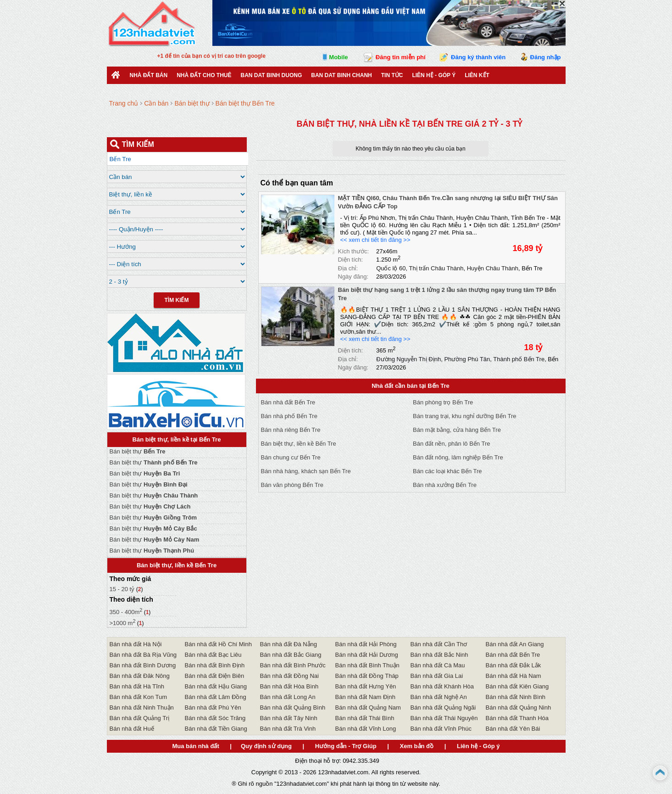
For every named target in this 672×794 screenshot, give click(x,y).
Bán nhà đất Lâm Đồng (216, 697)
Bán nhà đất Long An (288, 697)
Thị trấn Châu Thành (436, 268)
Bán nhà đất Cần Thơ (439, 644)
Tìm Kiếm (177, 300)
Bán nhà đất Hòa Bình (289, 686)
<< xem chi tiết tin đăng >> (375, 240)
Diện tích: (351, 260)
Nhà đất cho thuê (204, 75)
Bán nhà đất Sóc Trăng (215, 718)
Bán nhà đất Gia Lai (437, 676)
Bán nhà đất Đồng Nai (289, 676)
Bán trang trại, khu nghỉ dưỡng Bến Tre (465, 416)
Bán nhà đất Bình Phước (293, 665)
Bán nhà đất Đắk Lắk (514, 665)
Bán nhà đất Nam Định (365, 697)
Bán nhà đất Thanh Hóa (517, 718)
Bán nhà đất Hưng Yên (366, 686)
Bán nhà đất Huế (132, 729)
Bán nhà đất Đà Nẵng (289, 644)
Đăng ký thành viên (478, 57)
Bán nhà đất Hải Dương (367, 655)
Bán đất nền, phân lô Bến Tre (451, 444)
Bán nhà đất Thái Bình (365, 718)
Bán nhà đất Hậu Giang (216, 686)
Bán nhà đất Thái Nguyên (444, 718)
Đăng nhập (546, 57)
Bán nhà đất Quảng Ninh (519, 707)
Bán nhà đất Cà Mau (438, 665)
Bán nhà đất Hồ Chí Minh (219, 644)
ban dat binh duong (272, 75)
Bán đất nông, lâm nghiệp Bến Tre (458, 457)
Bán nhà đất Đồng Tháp (367, 676)
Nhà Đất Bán (149, 75)
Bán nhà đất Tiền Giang (216, 729)
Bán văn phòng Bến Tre (292, 485)
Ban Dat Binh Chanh (341, 75)
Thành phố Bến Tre (519, 359)
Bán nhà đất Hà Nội (136, 644)
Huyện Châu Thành (493, 268)
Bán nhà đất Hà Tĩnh (137, 686)
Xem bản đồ (417, 746)
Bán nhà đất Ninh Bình (516, 697)
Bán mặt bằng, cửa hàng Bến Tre (457, 430)
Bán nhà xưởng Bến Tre (445, 485)
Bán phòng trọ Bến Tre (443, 402)
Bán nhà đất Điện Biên (215, 676)
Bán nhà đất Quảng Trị (139, 718)
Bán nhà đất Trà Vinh (288, 729)
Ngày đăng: (353, 277)
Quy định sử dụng (266, 746)
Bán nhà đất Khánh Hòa (442, 686)
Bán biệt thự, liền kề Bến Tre (299, 444)
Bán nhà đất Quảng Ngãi (443, 707)
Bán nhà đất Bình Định (215, 665)
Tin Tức (392, 75)
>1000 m (123, 623)
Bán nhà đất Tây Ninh (289, 718)
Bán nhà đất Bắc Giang (291, 655)
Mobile (338, 57)
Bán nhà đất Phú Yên (213, 707)
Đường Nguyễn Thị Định (408, 359)
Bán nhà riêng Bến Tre (291, 430)
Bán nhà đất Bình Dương (143, 665)
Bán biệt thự (138, 451)
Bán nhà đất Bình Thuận (367, 665)
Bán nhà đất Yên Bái (513, 729)
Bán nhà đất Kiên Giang (517, 686)
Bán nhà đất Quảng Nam (368, 707)
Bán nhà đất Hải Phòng (366, 644)
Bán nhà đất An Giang (515, 644)
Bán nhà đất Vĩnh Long (366, 729)
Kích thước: (354, 251)
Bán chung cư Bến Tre (291, 457)
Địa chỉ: (348, 268)
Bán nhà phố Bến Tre (289, 416)
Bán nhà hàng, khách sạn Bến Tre (306, 471)
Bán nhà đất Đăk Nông (140, 676)
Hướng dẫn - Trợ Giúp (346, 746)
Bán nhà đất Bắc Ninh (439, 655)
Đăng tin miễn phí (401, 57)
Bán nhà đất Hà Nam (514, 676)
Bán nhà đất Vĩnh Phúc (441, 729)
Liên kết (477, 75)
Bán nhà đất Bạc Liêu (213, 655)
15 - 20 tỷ (123, 589)
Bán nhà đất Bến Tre (288, 402)
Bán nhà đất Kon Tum (139, 697)
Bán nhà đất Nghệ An (439, 697)
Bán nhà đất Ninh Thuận (142, 707)
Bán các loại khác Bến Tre (447, 471)
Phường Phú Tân (467, 359)
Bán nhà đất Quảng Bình (293, 707)
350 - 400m (126, 612)
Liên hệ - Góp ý (434, 75)
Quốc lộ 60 (391, 268)
